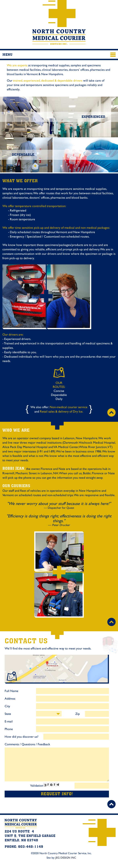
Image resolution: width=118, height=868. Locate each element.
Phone (9, 730)
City (7, 707)
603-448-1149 (108, 8)
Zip (78, 715)
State (8, 715)
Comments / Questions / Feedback (27, 745)
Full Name (11, 692)
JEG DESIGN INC (66, 859)
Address (10, 700)
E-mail (9, 722)
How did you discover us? (21, 738)
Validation (37, 787)
